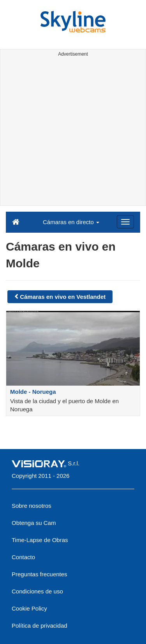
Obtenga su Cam (34, 523)
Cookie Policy (29, 608)
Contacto (23, 557)
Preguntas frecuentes (40, 574)
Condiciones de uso (37, 591)
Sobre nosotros (32, 506)
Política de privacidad (40, 626)
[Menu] (125, 222)
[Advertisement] (73, 132)
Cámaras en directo (71, 222)
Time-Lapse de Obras (40, 540)
